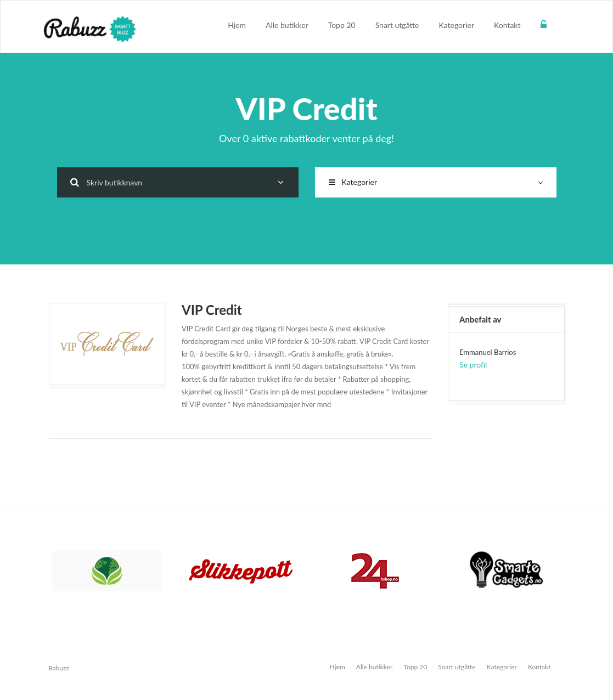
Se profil (473, 365)
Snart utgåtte (397, 25)
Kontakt (507, 25)
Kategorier (456, 25)
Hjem (237, 25)
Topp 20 (342, 25)
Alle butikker (287, 25)
